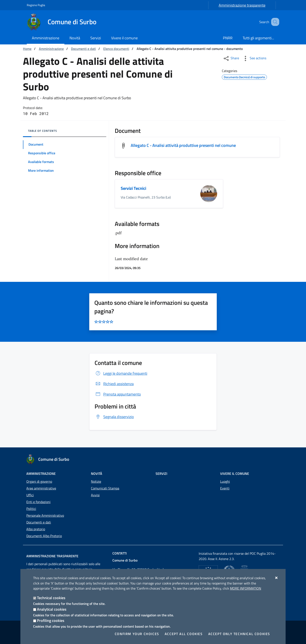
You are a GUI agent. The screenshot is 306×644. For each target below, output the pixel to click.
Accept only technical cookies (239, 634)
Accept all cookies (184, 634)
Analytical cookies (52, 609)
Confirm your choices (137, 634)
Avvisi (95, 495)
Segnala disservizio (114, 417)
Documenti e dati (83, 49)
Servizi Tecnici (133, 188)
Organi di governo (39, 481)
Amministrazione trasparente (242, 5)
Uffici (30, 495)
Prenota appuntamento (118, 394)
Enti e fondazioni (38, 502)
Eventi (225, 488)
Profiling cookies (51, 621)
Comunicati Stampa (105, 488)
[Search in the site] (274, 22)
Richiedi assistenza (114, 384)
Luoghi (225, 481)
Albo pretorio (36, 529)
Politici (31, 509)
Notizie (96, 481)
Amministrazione (51, 49)
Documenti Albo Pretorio (44, 536)
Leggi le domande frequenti (121, 373)
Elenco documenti (116, 49)
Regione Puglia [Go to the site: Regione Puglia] (36, 5)
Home (27, 49)
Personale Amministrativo (45, 515)
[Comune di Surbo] (64, 22)
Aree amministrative (41, 488)
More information (246, 588)
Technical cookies (51, 598)
